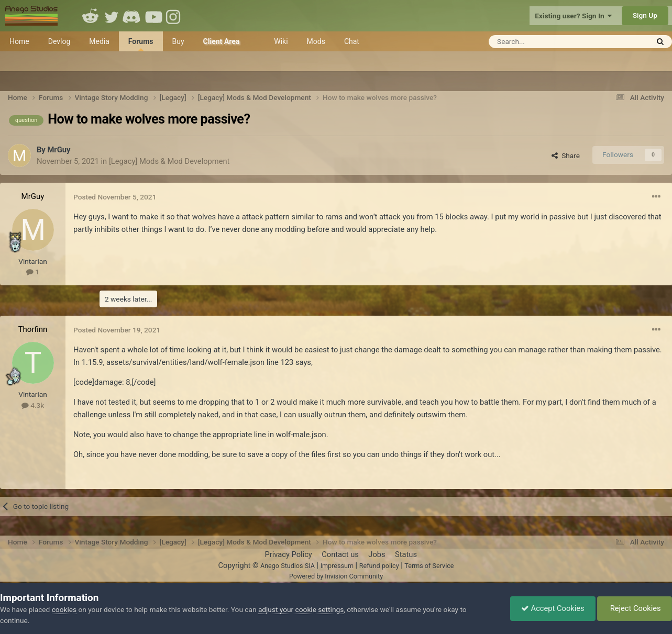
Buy (178, 41)
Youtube (153, 16)
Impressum (337, 566)
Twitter (112, 16)
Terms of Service (429, 566)
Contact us (340, 554)
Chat (352, 41)
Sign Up (645, 15)
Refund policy (379, 566)
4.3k (33, 405)
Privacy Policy (288, 554)
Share (566, 155)
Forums (141, 44)
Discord (133, 16)
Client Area (222, 41)
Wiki (281, 41)
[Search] (543, 42)
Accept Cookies (553, 608)
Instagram (174, 16)
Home (19, 41)
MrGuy (59, 150)
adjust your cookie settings (301, 609)
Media (99, 41)
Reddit (91, 16)
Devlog (59, 41)
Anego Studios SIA (288, 566)
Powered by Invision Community (336, 576)
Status (406, 554)
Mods (316, 41)
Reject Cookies (635, 608)
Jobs (377, 554)
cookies (64, 609)
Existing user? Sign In (573, 16)
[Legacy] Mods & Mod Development (169, 161)
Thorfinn (33, 329)
